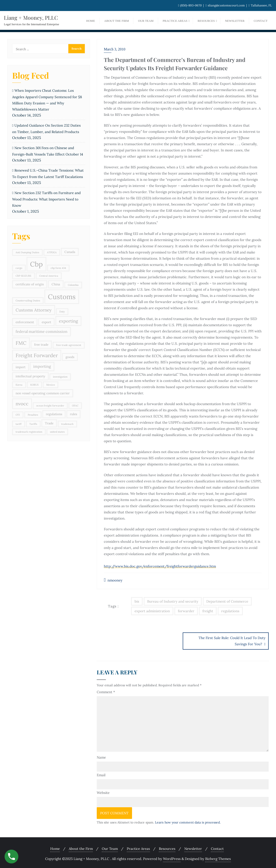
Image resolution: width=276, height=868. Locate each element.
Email (101, 774)
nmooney (113, 580)
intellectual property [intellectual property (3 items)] (30, 376)
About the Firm (81, 847)
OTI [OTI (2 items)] (18, 415)
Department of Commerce (227, 601)
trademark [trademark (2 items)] (67, 424)
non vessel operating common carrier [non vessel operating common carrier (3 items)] (43, 393)
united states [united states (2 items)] (57, 432)
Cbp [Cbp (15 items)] (36, 264)
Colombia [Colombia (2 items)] (73, 285)
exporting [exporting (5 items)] (68, 321)
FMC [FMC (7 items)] (21, 343)
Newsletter (193, 847)
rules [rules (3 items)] (73, 414)
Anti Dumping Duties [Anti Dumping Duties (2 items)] (27, 252)
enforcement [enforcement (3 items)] (25, 322)
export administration (152, 611)
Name (101, 756)
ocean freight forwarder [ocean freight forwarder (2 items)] (50, 406)
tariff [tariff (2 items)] (19, 424)
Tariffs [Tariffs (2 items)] (33, 424)
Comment (106, 691)
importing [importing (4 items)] (42, 366)
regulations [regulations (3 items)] (54, 414)
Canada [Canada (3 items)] (70, 252)
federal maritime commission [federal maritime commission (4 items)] (41, 331)
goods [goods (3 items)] (70, 357)
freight (208, 611)
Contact (217, 847)
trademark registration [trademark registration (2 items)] (29, 432)
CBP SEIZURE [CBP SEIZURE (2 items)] (23, 276)
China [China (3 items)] (56, 284)
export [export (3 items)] (46, 322)
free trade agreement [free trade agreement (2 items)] (69, 345)
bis (137, 601)
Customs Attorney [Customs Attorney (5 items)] (34, 310)
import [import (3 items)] (21, 367)
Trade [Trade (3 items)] (49, 423)
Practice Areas (138, 847)
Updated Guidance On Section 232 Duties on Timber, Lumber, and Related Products (46, 129)
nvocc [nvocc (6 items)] (22, 404)
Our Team (110, 847)
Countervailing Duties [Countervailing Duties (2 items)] (28, 300)
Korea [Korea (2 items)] (19, 385)
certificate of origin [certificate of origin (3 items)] (30, 284)
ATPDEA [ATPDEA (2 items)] (52, 252)
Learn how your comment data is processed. (188, 821)
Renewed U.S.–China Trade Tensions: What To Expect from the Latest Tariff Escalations (48, 174)
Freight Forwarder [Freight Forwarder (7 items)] (37, 355)
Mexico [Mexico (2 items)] (51, 385)
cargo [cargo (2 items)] (19, 268)
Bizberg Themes (218, 858)
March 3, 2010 (115, 49)
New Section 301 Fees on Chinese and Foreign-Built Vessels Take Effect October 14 (48, 151)
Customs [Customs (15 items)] (62, 297)
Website (103, 791)
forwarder (186, 611)
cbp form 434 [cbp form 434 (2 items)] (58, 268)
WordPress (172, 858)
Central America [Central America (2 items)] (49, 276)
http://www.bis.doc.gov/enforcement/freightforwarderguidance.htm (160, 566)
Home (55, 847)
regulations (230, 611)
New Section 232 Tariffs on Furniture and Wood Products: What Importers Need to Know (46, 199)
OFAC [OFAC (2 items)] (75, 406)
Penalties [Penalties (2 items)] (33, 415)
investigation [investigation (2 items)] (60, 377)
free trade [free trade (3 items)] (41, 345)
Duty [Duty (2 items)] (62, 312)
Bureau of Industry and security (173, 601)
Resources (167, 847)
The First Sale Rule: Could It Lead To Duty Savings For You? (232, 641)
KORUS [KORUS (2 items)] (34, 385)
